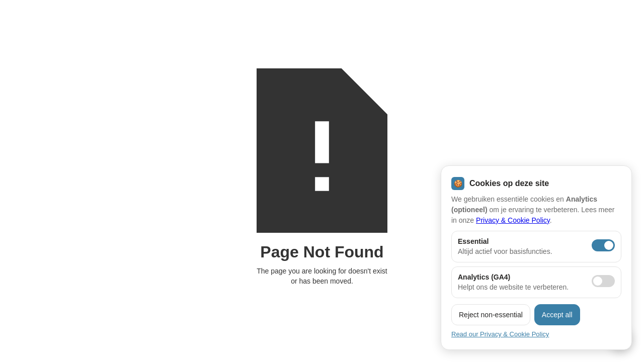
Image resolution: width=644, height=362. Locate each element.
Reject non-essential (491, 315)
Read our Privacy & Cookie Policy (500, 334)
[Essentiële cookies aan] (603, 245)
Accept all (557, 315)
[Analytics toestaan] (603, 281)
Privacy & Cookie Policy (513, 220)
